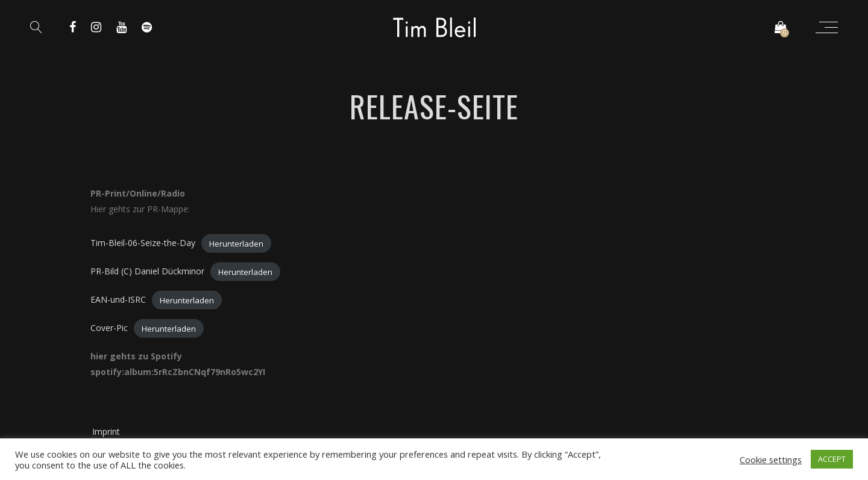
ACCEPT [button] (832, 459)
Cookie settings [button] (771, 459)
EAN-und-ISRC (118, 299)
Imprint (106, 431)
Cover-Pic (109, 328)
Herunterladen (236, 243)
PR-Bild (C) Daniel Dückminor (147, 271)
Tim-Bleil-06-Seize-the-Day (143, 243)
